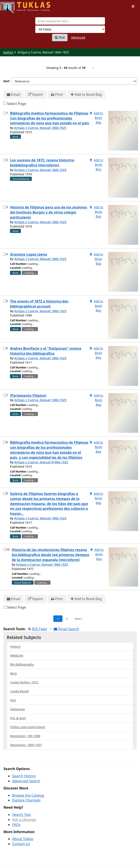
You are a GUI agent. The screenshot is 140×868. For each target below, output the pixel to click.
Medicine (17, 655)
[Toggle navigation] (133, 6)
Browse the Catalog (28, 795)
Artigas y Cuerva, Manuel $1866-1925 (41, 462)
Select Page (17, 104)
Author (8, 52)
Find (60, 38)
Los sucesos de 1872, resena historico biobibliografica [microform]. (42, 163)
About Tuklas (23, 839)
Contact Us (21, 844)
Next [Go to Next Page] (79, 619)
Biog (13, 673)
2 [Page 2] (67, 619)
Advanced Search (26, 781)
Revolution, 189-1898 (25, 736)
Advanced (78, 37)
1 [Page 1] (58, 619)
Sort (6, 81)
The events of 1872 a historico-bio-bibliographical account (40, 304)
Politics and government (28, 727)
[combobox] (70, 21)
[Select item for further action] (5, 113)
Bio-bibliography (22, 664)
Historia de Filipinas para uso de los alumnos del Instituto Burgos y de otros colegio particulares (49, 212)
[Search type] (70, 29)
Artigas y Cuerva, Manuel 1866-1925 (40, 128)
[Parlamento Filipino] (28, 395)
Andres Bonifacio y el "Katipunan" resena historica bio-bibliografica (46, 351)
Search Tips (21, 815)
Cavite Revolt (19, 691)
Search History (24, 776)
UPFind (11, 6)
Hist (13, 700)
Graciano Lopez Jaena (29, 254)
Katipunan (18, 709)
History (15, 646)
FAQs (16, 825)
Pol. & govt (18, 718)
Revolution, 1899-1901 (26, 745)
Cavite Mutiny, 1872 (24, 682)
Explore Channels (26, 800)
